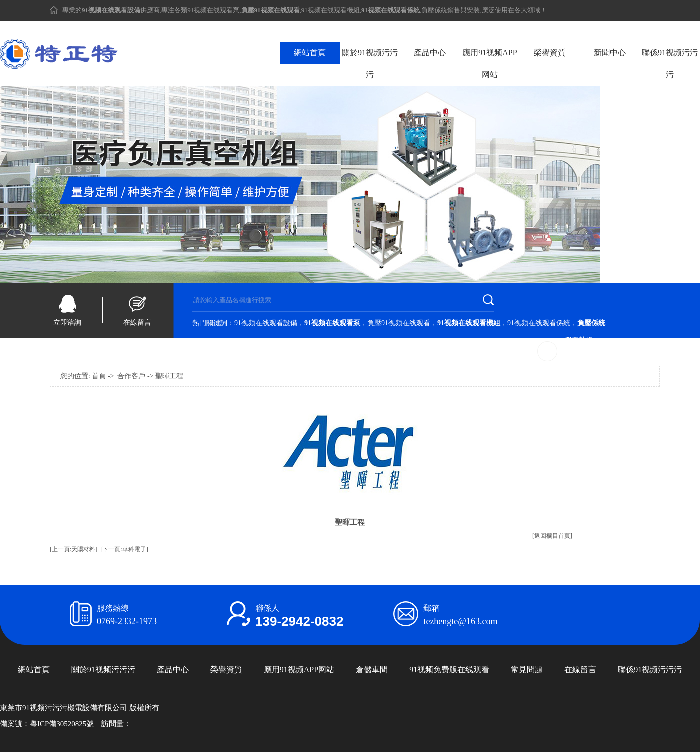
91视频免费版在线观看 (449, 670)
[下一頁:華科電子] (124, 549)
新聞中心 (610, 53)
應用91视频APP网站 (490, 64)
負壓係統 (434, 10)
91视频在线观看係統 (539, 323)
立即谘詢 (67, 323)
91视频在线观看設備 (266, 323)
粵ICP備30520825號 (62, 724)
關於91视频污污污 (370, 64)
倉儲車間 (372, 670)
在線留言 (137, 323)
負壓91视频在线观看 (399, 323)
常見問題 (527, 670)
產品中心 (430, 53)
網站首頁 (310, 53)
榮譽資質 (550, 53)
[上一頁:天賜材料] (74, 549)
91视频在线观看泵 (213, 10)
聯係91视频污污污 (670, 64)
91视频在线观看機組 (331, 10)
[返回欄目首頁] (552, 536)
